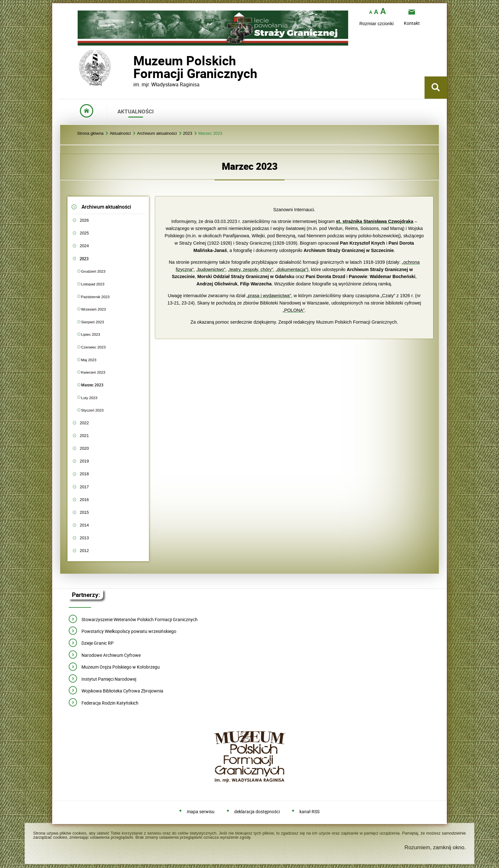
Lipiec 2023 (91, 334)
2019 (84, 461)
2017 (84, 487)
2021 (84, 436)
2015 (84, 512)
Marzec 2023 (210, 134)
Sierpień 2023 (93, 322)
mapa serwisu (201, 812)
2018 (84, 474)
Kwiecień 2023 (93, 372)
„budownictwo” (211, 269)
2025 (84, 233)
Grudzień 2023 (93, 271)
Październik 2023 (95, 297)
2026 (84, 220)
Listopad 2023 (93, 284)
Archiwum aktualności (157, 134)
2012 (84, 551)
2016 (84, 500)
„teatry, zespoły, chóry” (250, 269)
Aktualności (120, 134)
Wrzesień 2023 (94, 309)
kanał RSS (309, 812)
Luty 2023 (89, 398)
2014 (84, 525)
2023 (188, 134)
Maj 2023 (89, 360)
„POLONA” (294, 310)
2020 (84, 448)
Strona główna (90, 134)
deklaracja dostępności (257, 812)
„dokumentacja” (291, 269)
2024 (84, 246)
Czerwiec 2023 (93, 347)
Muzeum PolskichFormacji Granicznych (133, 67)
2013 (84, 538)
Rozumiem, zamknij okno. (435, 847)
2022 (84, 423)
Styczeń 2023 (92, 410)
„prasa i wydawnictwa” (269, 296)
